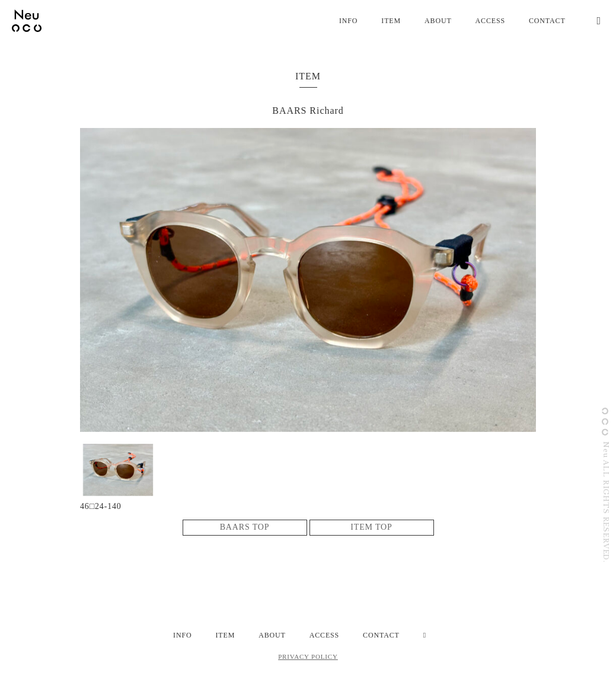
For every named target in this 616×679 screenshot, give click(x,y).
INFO (348, 21)
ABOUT (438, 21)
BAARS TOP (245, 527)
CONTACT (547, 21)
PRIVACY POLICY (308, 656)
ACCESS (490, 21)
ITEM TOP (371, 527)
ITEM (391, 21)
